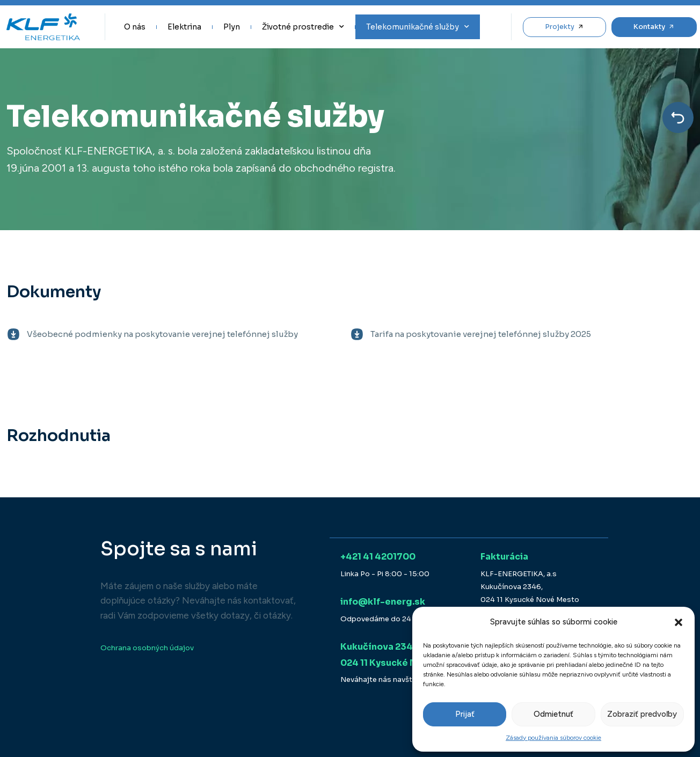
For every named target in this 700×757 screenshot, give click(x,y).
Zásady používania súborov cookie (553, 738)
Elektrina (184, 27)
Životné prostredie (303, 27)
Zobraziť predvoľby (642, 714)
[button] (679, 622)
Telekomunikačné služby (418, 27)
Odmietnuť (553, 714)
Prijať (465, 714)
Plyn (232, 27)
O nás (135, 27)
